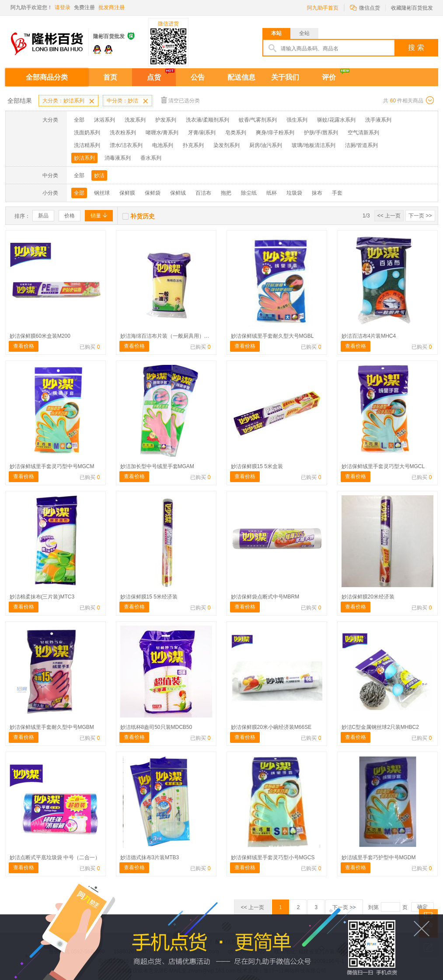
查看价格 (24, 346)
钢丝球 (102, 193)
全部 (79, 120)
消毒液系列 (118, 158)
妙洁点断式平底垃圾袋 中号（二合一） (55, 857)
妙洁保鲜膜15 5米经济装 (149, 597)
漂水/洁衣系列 (126, 145)
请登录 (63, 7)
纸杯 (272, 193)
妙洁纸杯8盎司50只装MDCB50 (156, 727)
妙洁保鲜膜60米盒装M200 (40, 336)
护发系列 (166, 120)
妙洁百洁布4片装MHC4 (369, 336)
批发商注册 (112, 7)
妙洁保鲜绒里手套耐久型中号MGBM (52, 727)
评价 (329, 77)
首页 (110, 77)
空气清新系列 (363, 133)
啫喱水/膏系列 (162, 133)
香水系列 (151, 158)
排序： (22, 216)
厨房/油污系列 (266, 145)
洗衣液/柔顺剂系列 (208, 120)
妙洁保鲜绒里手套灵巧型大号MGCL (383, 466)
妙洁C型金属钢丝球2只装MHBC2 (380, 727)
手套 (337, 193)
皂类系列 (236, 133)
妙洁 (99, 175)
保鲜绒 (178, 193)
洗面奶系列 (87, 133)
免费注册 (84, 7)
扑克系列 (193, 145)
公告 (198, 77)
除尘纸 (249, 193)
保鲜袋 (153, 193)
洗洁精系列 (87, 145)
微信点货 (365, 7)
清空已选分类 (180, 100)
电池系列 (163, 145)
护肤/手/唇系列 (321, 133)
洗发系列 (135, 120)
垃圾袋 (294, 193)
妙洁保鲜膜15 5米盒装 (257, 466)
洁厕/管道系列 (361, 145)
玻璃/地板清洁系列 (313, 145)
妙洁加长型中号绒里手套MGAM (157, 466)
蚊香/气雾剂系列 (258, 120)
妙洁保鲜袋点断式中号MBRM (265, 597)
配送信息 (241, 77)
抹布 (317, 193)
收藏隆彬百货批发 (412, 8)
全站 (304, 33)
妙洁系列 (84, 158)
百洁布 (203, 193)
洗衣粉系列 (123, 133)
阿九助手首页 (323, 8)
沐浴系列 (105, 120)
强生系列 (297, 120)
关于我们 (285, 77)
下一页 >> (420, 216)
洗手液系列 (378, 120)
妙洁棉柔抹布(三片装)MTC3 (42, 597)
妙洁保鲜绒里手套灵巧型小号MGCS (273, 857)
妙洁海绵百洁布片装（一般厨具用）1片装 (169, 336)
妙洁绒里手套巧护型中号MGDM (379, 857)
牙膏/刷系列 (202, 133)
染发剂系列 (227, 145)
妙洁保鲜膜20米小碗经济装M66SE (271, 727)
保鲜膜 (127, 193)
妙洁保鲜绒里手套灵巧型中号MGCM (52, 466)
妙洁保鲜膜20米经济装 (368, 597)
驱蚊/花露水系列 (336, 120)
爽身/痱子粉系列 (275, 133)
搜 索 (416, 47)
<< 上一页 (389, 216)
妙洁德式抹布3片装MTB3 (150, 857)
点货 (154, 77)
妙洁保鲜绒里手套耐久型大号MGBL (272, 336)
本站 (276, 33)
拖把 (226, 193)
